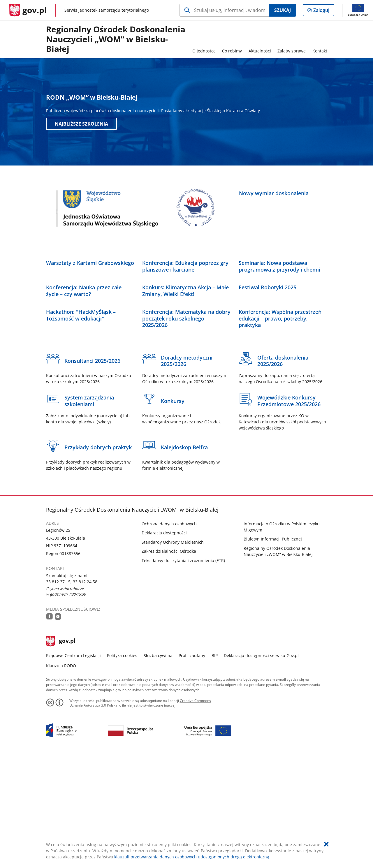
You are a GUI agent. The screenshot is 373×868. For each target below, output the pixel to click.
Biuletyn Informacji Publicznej (273, 650)
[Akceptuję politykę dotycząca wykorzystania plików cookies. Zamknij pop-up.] (326, 844)
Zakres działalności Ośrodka (169, 663)
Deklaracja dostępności (164, 644)
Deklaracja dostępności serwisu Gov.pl (261, 767)
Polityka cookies (122, 767)
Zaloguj (323, 11)
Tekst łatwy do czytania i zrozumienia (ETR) (183, 672)
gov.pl (61, 753)
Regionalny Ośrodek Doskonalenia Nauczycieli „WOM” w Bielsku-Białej (116, 39)
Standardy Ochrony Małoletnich (173, 653)
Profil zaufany (192, 767)
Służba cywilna (158, 767)
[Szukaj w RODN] (224, 10)
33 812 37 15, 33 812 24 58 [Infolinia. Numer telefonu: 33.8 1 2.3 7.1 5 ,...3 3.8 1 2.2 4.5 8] (72, 693)
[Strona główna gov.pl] (28, 10)
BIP (215, 767)
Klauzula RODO (61, 777)
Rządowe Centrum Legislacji (73, 767)
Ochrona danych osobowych (169, 635)
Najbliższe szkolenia (81, 124)
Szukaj (283, 10)
